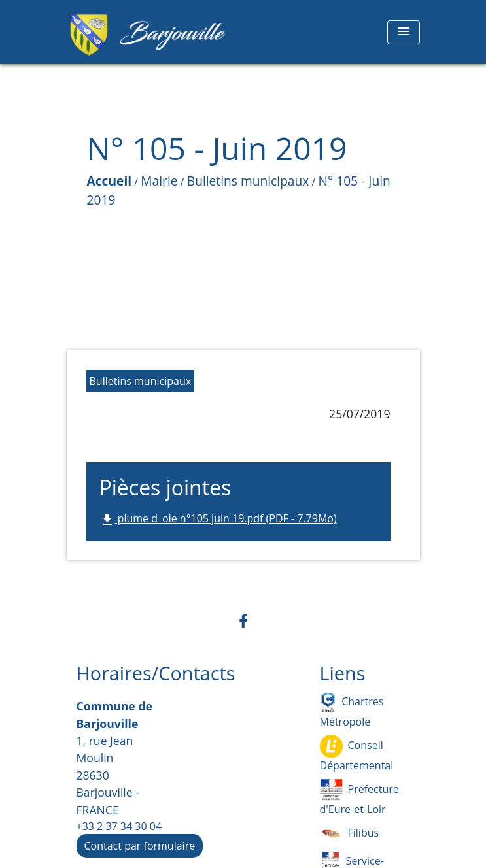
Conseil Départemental (357, 754)
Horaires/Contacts (156, 674)
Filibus (350, 834)
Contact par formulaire (140, 846)
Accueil (110, 181)
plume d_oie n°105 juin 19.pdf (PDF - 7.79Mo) (218, 519)
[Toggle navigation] (404, 32)
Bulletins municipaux (248, 181)
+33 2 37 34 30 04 (119, 826)
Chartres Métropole (352, 710)
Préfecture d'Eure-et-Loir (359, 797)
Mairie (159, 181)
